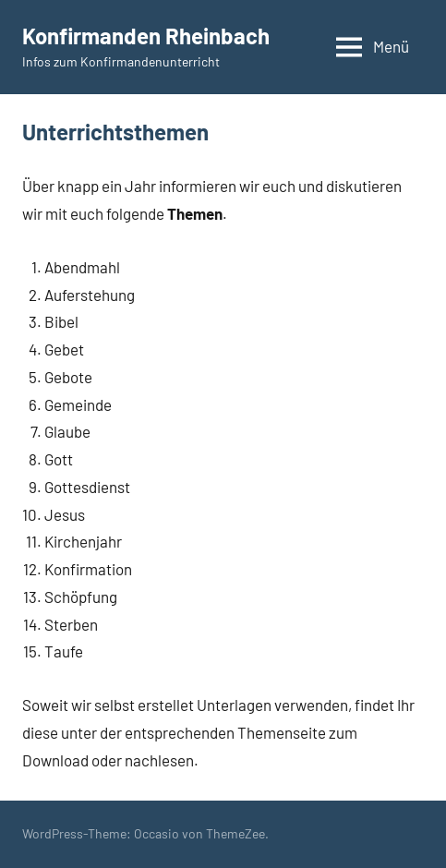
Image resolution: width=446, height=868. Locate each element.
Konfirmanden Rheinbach (146, 36)
